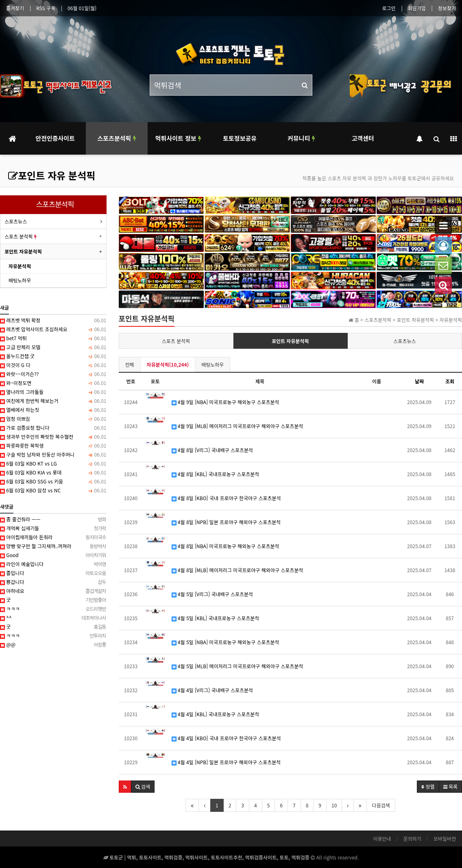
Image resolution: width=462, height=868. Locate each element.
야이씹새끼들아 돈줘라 (53, 537)
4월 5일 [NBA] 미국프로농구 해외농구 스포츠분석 (226, 642)
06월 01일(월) (82, 8)
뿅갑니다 (53, 582)
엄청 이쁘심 (53, 419)
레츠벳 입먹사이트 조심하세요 (53, 329)
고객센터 (363, 138)
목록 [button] (450, 786)
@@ (53, 645)
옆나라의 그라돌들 (53, 392)
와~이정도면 (53, 383)
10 (334, 805)
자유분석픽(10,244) (168, 364)
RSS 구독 (46, 8)
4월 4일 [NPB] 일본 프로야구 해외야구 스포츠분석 (226, 762)
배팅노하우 (212, 364)
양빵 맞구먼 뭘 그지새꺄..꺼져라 (53, 546)
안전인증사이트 (55, 138)
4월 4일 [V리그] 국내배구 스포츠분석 (212, 690)
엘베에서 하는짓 (53, 410)
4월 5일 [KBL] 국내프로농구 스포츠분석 (216, 618)
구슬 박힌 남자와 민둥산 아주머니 (53, 455)
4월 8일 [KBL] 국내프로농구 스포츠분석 (216, 474)
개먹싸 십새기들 (53, 528)
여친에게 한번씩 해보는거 (53, 401)
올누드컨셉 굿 (53, 356)
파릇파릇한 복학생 (53, 446)
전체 (130, 364)
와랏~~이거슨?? (53, 374)
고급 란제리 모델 (53, 347)
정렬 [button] (428, 786)
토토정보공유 (240, 138)
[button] (125, 787)
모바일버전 (445, 838)
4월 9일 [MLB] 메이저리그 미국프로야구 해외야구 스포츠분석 (238, 426)
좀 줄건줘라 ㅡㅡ (53, 519)
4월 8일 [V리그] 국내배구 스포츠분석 (212, 450)
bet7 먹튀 (53, 338)
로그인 (389, 8)
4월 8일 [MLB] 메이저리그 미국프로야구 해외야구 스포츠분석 (238, 570)
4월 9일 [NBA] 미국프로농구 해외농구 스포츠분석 (226, 402)
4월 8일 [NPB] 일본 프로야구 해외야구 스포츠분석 (226, 522)
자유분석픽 (20, 266)
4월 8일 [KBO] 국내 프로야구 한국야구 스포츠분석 (226, 498)
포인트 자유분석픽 (290, 341)
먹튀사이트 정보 (178, 138)
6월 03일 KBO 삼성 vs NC (53, 490)
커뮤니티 (301, 138)
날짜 (419, 381)
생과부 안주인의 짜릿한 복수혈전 (53, 437)
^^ (53, 618)
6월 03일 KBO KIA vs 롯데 (53, 472)
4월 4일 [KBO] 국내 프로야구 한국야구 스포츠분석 (226, 738)
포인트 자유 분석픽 (52, 175)
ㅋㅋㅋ (53, 609)
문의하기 (412, 838)
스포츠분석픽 (117, 138)
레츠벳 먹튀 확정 (53, 320)
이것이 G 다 (53, 365)
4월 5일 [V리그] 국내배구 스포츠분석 (212, 594)
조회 (450, 381)
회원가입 (417, 8)
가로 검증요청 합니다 (53, 428)
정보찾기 (447, 8)
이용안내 (382, 838)
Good (53, 555)
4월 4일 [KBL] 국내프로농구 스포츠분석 (216, 714)
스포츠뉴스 (404, 341)
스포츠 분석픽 (176, 341)
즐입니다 (53, 573)
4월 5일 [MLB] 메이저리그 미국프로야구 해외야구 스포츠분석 (238, 666)
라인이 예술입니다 (53, 564)
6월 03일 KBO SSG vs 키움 (53, 481)
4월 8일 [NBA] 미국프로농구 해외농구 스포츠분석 (226, 546)
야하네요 (53, 591)
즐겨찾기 (15, 8)
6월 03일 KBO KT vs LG (53, 464)
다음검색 (381, 805)
